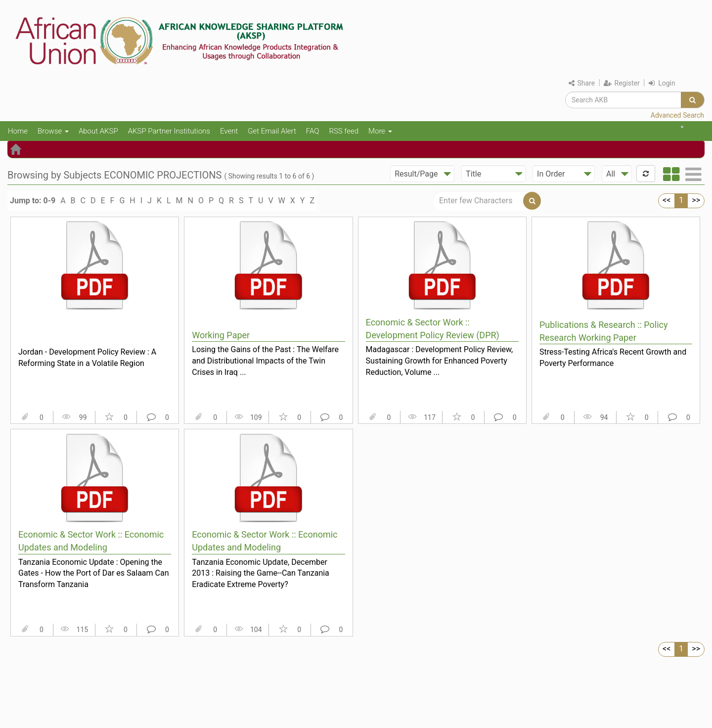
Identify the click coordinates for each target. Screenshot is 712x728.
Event (229, 131)
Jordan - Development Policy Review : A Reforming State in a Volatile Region (87, 358)
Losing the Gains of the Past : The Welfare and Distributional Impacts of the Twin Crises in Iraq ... (265, 361)
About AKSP (98, 131)
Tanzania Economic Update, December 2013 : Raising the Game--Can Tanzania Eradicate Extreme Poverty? (261, 573)
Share (582, 83)
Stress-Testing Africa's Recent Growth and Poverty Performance (613, 358)
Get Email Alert (272, 131)
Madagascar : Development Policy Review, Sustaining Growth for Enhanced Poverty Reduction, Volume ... (440, 361)
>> (696, 200)
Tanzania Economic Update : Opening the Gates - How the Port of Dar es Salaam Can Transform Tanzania (94, 573)
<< (667, 200)
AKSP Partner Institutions (169, 131)
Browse (53, 131)
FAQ (313, 131)
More (380, 131)
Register (622, 83)
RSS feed (344, 131)
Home (18, 131)
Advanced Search (677, 115)
